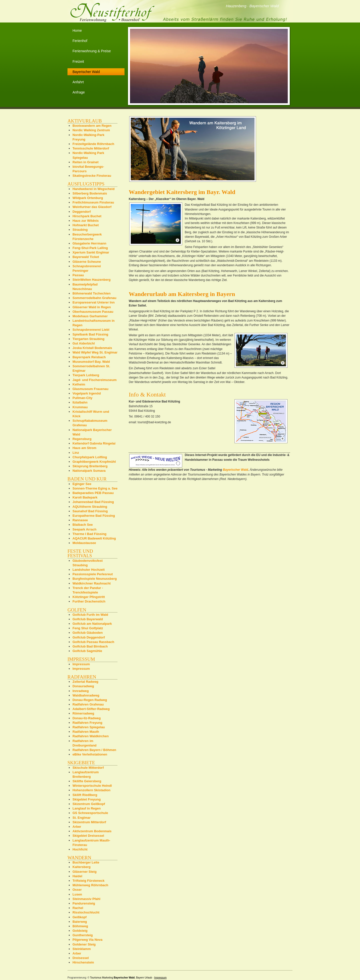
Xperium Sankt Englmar (91, 252)
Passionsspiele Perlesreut (93, 574)
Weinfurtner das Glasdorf (92, 207)
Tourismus (96, 978)
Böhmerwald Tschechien (91, 293)
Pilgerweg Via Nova (87, 940)
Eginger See (82, 484)
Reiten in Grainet (85, 162)
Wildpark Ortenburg (88, 198)
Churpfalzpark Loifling (90, 457)
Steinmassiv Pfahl (86, 899)
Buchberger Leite (86, 862)
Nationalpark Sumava (89, 471)
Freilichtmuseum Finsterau (93, 202)
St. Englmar (81, 818)
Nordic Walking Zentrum (91, 130)
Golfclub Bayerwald (88, 619)
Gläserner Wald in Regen (92, 307)
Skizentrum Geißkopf (89, 804)
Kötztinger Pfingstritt (89, 597)
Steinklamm (82, 949)
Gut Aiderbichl (84, 343)
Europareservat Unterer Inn (93, 302)
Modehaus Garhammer (90, 316)
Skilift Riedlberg (85, 795)
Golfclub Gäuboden (88, 633)
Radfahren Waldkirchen (91, 736)
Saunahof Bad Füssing (90, 511)
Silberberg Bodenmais (90, 193)
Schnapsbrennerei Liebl (91, 330)
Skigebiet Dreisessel (88, 836)
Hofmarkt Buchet (86, 225)
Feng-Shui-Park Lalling (90, 248)
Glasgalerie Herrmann (89, 243)
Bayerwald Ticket (86, 257)
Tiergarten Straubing (88, 339)
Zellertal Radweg (85, 682)
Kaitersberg (81, 867)
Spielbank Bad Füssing (90, 334)
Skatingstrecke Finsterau (92, 176)
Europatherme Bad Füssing (94, 516)
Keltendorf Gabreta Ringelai (94, 443)
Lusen (77, 894)
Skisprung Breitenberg (90, 466)
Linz (76, 453)
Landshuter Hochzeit (89, 570)
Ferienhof (80, 41)
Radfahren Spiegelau (89, 727)
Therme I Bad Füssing (89, 534)
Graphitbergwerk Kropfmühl (94, 462)
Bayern (140, 978)
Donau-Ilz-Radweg (87, 718)
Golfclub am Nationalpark (92, 624)
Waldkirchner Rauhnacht (92, 583)
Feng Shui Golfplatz (88, 628)
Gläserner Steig (84, 872)
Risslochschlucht (86, 912)
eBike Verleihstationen (90, 754)
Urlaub (148, 978)
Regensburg (82, 439)
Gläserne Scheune (87, 262)
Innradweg (81, 691)
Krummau (80, 407)
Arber (77, 827)
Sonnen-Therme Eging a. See (95, 488)
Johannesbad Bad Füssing (93, 502)
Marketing (107, 978)
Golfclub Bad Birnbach (90, 646)
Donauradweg (83, 686)
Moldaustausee (84, 543)
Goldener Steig (84, 944)
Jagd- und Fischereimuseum (94, 380)
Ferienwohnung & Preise (92, 51)
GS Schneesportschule (90, 813)
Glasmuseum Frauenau (90, 389)
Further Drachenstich (89, 601)
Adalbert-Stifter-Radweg (91, 709)
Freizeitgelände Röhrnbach (93, 144)
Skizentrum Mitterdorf (89, 822)
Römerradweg (83, 713)
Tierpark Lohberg (86, 375)
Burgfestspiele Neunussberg (95, 579)
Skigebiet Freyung (87, 799)
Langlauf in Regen (87, 808)
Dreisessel (81, 958)
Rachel (78, 908)
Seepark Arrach (84, 529)
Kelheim (79, 384)
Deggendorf (82, 212)
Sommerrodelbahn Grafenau (94, 298)
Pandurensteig (84, 903)
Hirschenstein (83, 962)
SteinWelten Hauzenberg (91, 280)
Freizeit (78, 61)
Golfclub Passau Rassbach (93, 642)
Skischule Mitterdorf (88, 768)
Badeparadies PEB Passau (93, 493)
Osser (77, 890)
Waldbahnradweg (86, 695)
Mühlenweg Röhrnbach (90, 885)
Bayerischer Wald (236, 470)
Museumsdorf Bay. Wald (91, 362)
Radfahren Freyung (87, 723)
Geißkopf (79, 917)
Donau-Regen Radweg (90, 700)
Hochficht (80, 849)
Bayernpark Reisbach (89, 357)
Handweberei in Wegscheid (93, 189)
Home (77, 30)
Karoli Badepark (85, 497)
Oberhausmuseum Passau (93, 312)
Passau (78, 275)
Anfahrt (78, 82)
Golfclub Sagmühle (87, 651)
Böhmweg (80, 926)
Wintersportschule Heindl (92, 786)
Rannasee (80, 520)
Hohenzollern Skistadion (91, 790)
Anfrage (79, 92)
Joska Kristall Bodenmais (92, 348)
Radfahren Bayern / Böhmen (94, 750)
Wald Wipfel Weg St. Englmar (95, 352)
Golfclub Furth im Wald (90, 615)
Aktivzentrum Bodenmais (92, 831)
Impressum (81, 664)
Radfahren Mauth (86, 732)
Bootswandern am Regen (92, 126)
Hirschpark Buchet (87, 216)
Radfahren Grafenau (88, 704)
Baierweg (80, 922)
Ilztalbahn (80, 402)
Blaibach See (83, 525)
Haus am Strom (84, 448)
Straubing (80, 230)
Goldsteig (80, 931)
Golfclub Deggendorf (89, 637)
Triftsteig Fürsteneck (88, 881)
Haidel (77, 876)
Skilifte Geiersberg (87, 781)
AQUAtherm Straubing (90, 507)
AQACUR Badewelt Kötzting (94, 538)
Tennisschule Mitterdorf (91, 148)
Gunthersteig (83, 935)
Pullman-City (82, 398)
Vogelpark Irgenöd (87, 393)
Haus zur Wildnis (86, 221)
